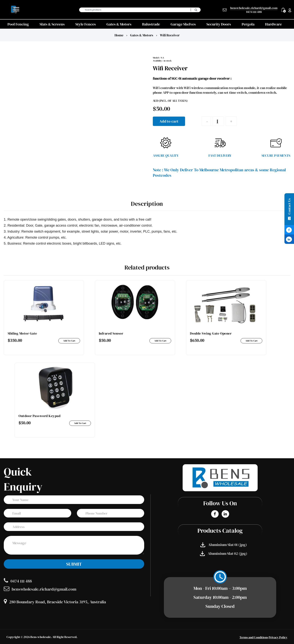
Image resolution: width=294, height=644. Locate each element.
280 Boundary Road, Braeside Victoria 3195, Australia (55, 602)
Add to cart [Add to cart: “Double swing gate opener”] (251, 341)
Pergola (248, 24)
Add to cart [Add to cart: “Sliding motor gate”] (69, 341)
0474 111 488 (254, 12)
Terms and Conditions (254, 637)
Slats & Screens (52, 24)
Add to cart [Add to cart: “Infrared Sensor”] (160, 341)
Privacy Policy (278, 637)
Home (119, 35)
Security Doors (219, 24)
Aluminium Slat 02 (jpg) (223, 554)
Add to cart (169, 121)
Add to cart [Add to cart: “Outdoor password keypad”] (80, 423)
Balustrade (151, 24)
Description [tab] (147, 204)
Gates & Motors (119, 24)
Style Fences (86, 24)
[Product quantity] (217, 121)
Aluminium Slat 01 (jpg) (223, 545)
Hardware (273, 24)
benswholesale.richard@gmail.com (254, 8)
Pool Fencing (18, 24)
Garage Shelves (183, 24)
